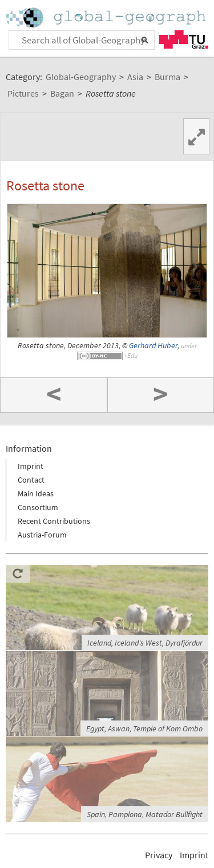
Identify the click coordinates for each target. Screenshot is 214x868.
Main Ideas (36, 493)
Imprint (31, 466)
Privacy (159, 855)
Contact (31, 480)
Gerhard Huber (153, 346)
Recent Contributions (54, 521)
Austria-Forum (42, 535)
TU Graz (184, 39)
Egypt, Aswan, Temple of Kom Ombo (144, 728)
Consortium (38, 507)
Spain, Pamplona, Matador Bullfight (145, 814)
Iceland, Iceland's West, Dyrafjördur (145, 643)
